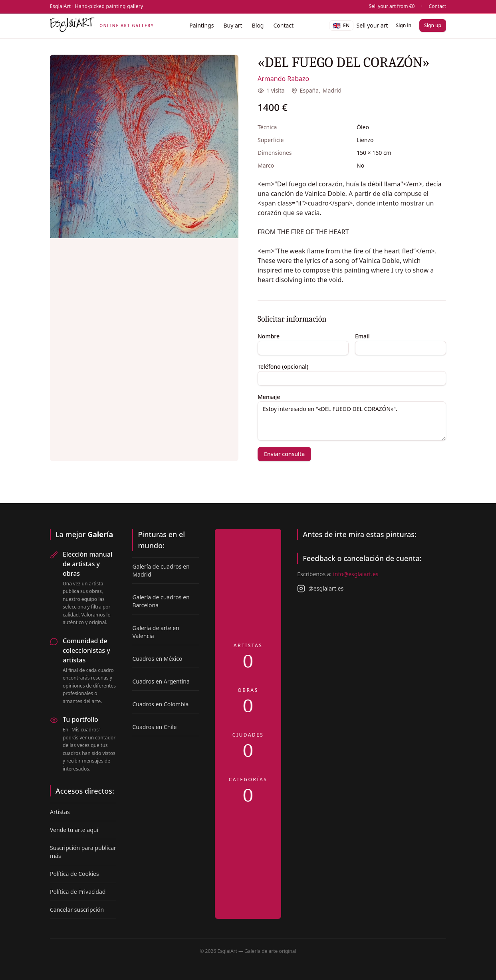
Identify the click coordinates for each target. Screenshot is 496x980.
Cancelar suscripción (77, 910)
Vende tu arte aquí (74, 830)
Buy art (233, 25)
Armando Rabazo (283, 79)
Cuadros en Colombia (160, 704)
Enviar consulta (284, 454)
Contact (437, 6)
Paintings (201, 25)
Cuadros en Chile (154, 727)
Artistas (60, 812)
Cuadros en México (157, 659)
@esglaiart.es (320, 589)
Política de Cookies (74, 874)
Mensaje (269, 397)
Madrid (332, 90)
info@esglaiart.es (356, 574)
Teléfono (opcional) (283, 367)
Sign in (404, 25)
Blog (258, 25)
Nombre (269, 336)
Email (362, 336)
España (309, 90)
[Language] (341, 26)
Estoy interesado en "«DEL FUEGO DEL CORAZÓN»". (352, 421)
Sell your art (372, 25)
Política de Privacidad (78, 892)
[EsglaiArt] (102, 26)
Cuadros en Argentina (161, 681)
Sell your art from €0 (392, 6)
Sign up (433, 25)
